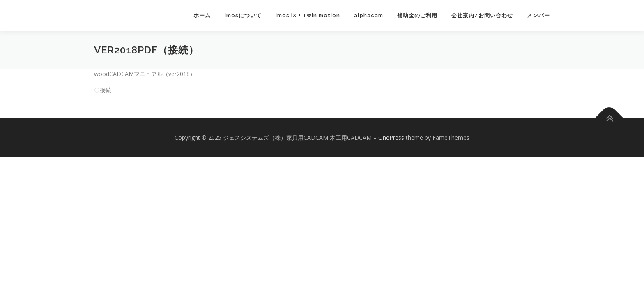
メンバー (538, 15)
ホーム (202, 15)
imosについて (243, 15)
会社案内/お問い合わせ (482, 15)
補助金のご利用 (417, 15)
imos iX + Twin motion (308, 15)
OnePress (391, 138)
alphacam (369, 15)
